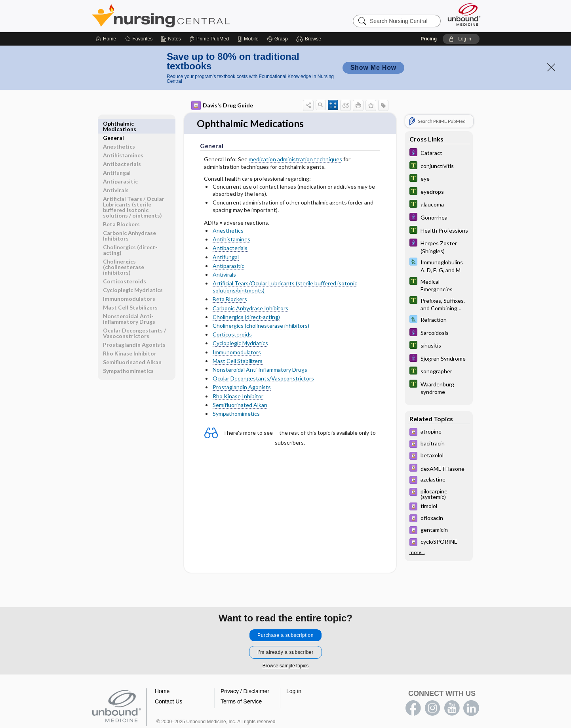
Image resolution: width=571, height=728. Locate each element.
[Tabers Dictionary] (439, 166)
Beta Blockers (230, 300)
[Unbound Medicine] (464, 14)
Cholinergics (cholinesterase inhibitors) (261, 326)
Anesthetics (228, 231)
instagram (432, 708)
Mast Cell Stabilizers (238, 361)
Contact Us (168, 701)
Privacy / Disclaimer (245, 691)
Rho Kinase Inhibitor (238, 396)
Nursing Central (190, 16)
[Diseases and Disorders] (439, 153)
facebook (413, 708)
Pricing (429, 39)
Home (162, 691)
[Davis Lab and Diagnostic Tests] (439, 266)
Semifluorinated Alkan (240, 405)
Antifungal (226, 257)
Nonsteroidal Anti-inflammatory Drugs (260, 370)
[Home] (106, 39)
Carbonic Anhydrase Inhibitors (250, 309)
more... (417, 552)
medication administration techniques (295, 160)
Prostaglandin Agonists (242, 387)
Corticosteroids (232, 335)
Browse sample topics (286, 666)
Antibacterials (230, 248)
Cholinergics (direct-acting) (246, 317)
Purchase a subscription (285, 635)
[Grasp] (277, 39)
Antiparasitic (228, 266)
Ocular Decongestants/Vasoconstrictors (263, 379)
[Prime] (209, 39)
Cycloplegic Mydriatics (240, 344)
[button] (310, 39)
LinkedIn (471, 708)
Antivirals (224, 275)
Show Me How (373, 68)
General (113, 123)
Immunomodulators (237, 353)
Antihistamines (231, 240)
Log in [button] (294, 691)
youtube (452, 708)
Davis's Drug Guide (222, 105)
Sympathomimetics (236, 414)
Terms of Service (241, 701)
